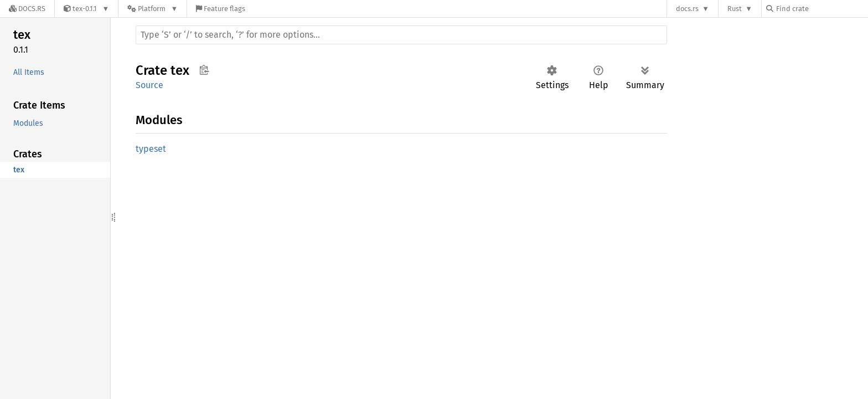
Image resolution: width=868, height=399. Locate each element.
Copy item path (204, 70)
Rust (735, 9)
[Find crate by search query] (821, 9)
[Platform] (153, 9)
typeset (151, 149)
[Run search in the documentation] (401, 35)
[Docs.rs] (27, 9)
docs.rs (687, 9)
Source (149, 85)
